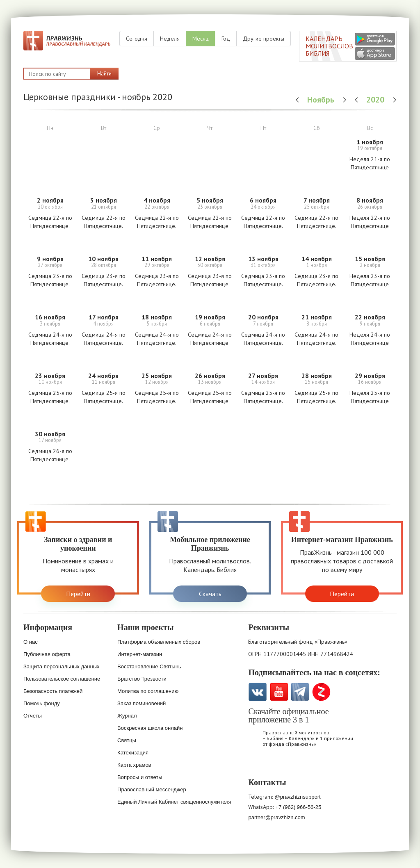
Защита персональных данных (62, 666)
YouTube (279, 692)
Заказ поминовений (142, 703)
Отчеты (33, 716)
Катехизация (133, 753)
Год (226, 39)
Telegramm (300, 692)
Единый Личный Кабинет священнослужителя (174, 802)
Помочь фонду (42, 703)
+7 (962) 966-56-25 (298, 807)
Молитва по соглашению (148, 691)
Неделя (170, 39)
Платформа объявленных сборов (159, 642)
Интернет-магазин (140, 654)
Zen (321, 692)
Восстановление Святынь (149, 666)
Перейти (78, 594)
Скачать (210, 594)
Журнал (127, 716)
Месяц (201, 39)
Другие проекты (264, 39)
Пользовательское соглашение (62, 679)
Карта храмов (134, 765)
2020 (376, 99)
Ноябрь (322, 99)
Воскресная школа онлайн (150, 728)
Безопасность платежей (53, 691)
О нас (31, 642)
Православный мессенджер (152, 789)
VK (257, 692)
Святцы (127, 740)
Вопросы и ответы (140, 777)
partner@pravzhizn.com (276, 817)
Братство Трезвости (142, 679)
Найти (104, 73)
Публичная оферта (47, 654)
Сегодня (137, 39)
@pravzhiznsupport (297, 797)
